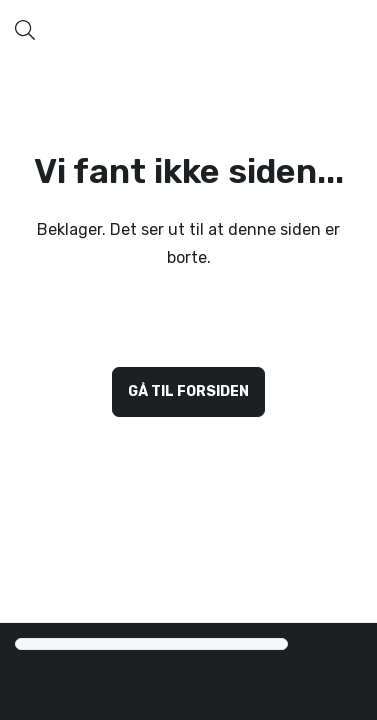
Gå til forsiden (188, 391)
